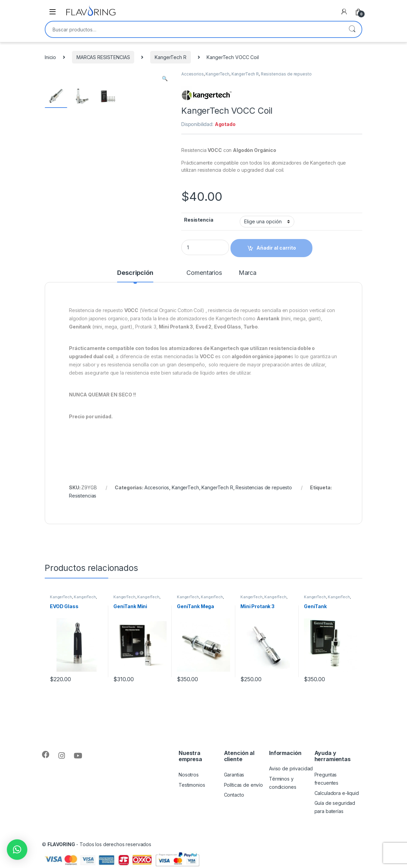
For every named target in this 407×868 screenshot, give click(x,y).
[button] (17, 850)
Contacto (234, 795)
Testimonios (192, 785)
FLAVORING (61, 844)
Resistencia (199, 220)
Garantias (234, 775)
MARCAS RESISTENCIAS (103, 57)
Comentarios (204, 273)
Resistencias (83, 496)
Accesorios (193, 74)
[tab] (135, 276)
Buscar (352, 29)
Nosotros (189, 775)
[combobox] (194, 29)
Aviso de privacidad (291, 768)
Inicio (50, 57)
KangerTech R (170, 57)
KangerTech (217, 74)
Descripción (135, 273)
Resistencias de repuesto (286, 74)
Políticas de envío (243, 785)
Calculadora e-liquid (337, 793)
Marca (248, 273)
